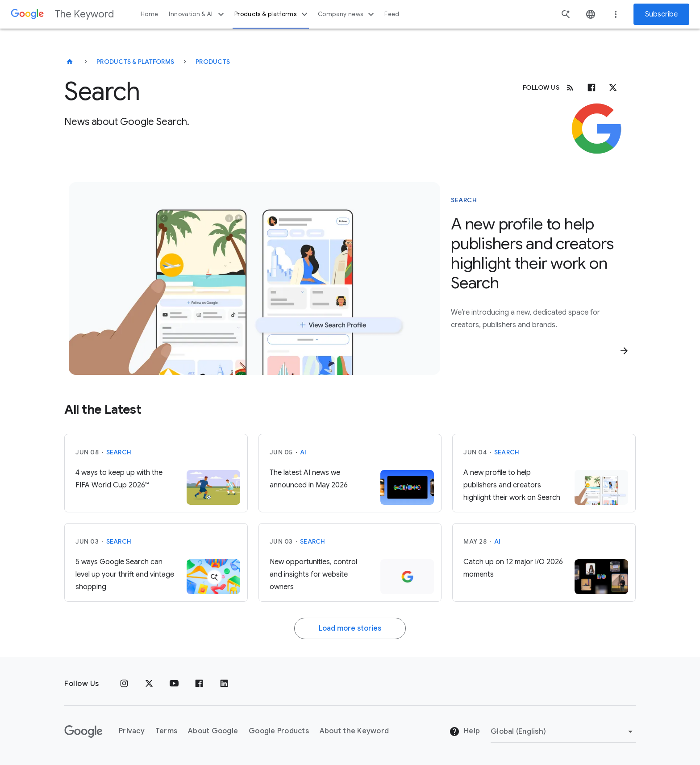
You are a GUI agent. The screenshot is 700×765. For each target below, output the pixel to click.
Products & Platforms (135, 62)
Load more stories (350, 628)
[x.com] (613, 87)
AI (303, 452)
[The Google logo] (83, 732)
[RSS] (570, 87)
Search (119, 452)
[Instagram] (124, 684)
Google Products (279, 731)
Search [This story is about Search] (464, 200)
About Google (213, 731)
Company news (347, 14)
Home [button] (149, 14)
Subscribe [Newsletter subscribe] (661, 14)
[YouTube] (174, 684)
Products (213, 62)
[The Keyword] (70, 62)
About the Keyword (354, 731)
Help (465, 732)
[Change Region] (563, 732)
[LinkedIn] (224, 684)
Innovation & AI (197, 14)
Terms (166, 731)
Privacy (132, 731)
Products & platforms (272, 14)
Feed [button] (392, 14)
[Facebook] (592, 87)
